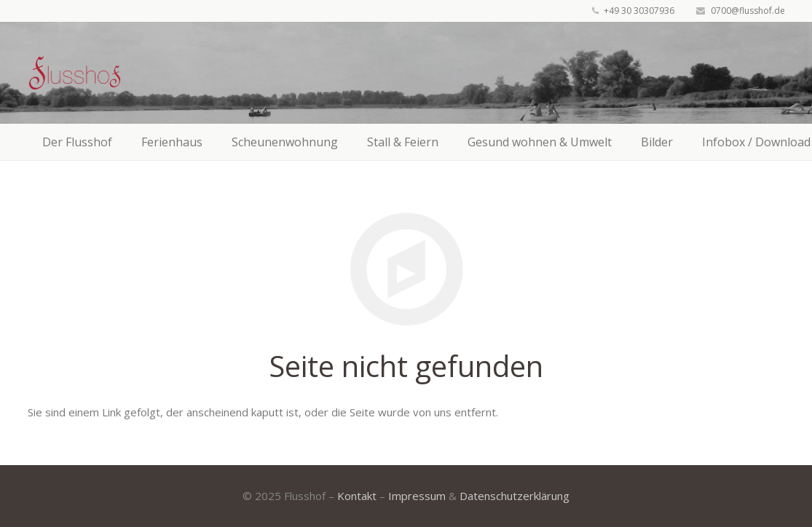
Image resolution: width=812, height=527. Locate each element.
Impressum (417, 496)
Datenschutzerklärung (515, 496)
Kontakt (357, 496)
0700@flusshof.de (748, 11)
